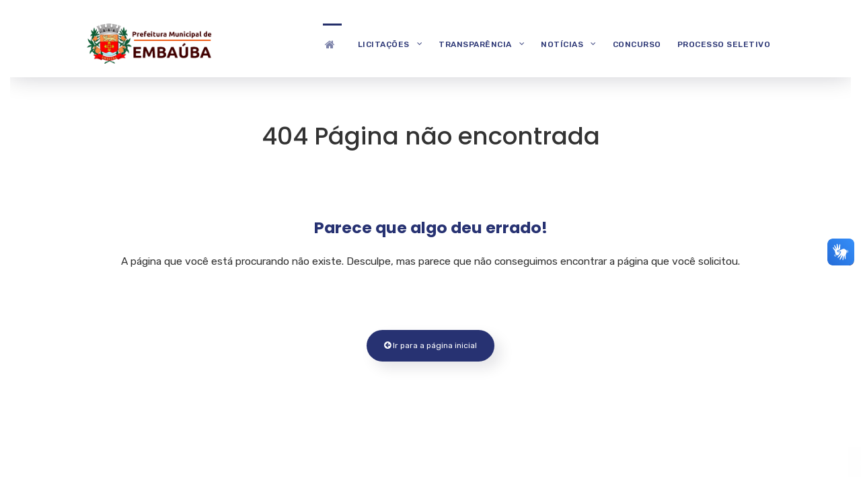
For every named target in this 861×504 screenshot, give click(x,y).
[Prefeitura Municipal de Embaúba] (148, 42)
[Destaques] (332, 44)
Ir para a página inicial (430, 345)
